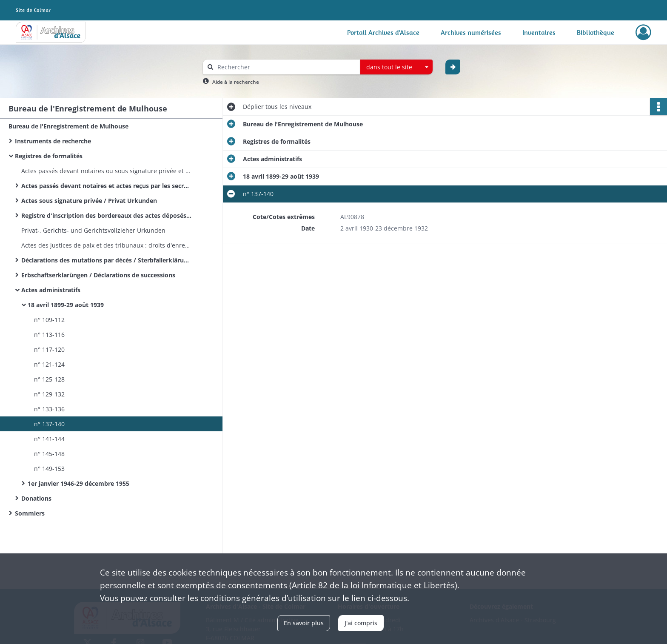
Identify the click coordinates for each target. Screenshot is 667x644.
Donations (36, 498)
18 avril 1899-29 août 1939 (66, 305)
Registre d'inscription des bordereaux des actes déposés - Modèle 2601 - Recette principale (106, 215)
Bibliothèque (596, 32)
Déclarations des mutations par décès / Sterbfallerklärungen (106, 260)
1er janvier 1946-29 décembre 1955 (78, 483)
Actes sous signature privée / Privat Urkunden (89, 201)
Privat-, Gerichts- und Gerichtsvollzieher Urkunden (93, 230)
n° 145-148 (49, 454)
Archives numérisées (471, 32)
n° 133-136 (49, 409)
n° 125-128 (49, 379)
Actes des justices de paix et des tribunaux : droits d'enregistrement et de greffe (106, 245)
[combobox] (396, 67)
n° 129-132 (49, 394)
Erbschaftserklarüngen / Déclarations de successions (98, 275)
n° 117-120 (49, 349)
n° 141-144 (49, 439)
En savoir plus (304, 623)
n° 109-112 (49, 320)
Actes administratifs (51, 290)
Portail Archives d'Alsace (383, 32)
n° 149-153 (49, 469)
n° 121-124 (49, 364)
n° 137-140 (49, 424)
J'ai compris (361, 623)
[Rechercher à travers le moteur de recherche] (286, 67)
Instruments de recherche (53, 141)
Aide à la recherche (236, 82)
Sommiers (30, 513)
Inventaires (539, 32)
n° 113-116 (49, 335)
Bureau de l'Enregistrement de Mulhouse (68, 126)
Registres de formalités (49, 156)
